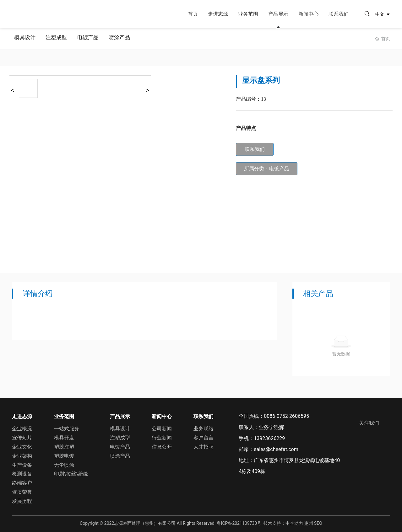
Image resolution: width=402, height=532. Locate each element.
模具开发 (64, 437)
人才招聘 (204, 446)
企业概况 (22, 428)
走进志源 (218, 14)
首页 (193, 14)
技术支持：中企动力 (283, 522)
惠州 (309, 522)
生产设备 (22, 464)
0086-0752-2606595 (286, 416)
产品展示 (278, 14)
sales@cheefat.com (276, 449)
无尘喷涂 (64, 464)
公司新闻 (162, 428)
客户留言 (204, 437)
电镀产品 (94, 39)
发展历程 (22, 500)
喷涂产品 (128, 39)
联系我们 (339, 14)
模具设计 (26, 39)
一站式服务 (67, 428)
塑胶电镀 (64, 455)
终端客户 (22, 482)
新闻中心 (308, 14)
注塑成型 (60, 39)
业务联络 (204, 428)
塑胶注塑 (64, 446)
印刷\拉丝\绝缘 (71, 473)
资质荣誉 (22, 491)
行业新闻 (162, 437)
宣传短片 (22, 437)
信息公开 (162, 446)
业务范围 (248, 14)
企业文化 (22, 446)
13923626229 (269, 438)
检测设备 (22, 473)
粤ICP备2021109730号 (239, 522)
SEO (318, 522)
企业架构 (22, 455)
